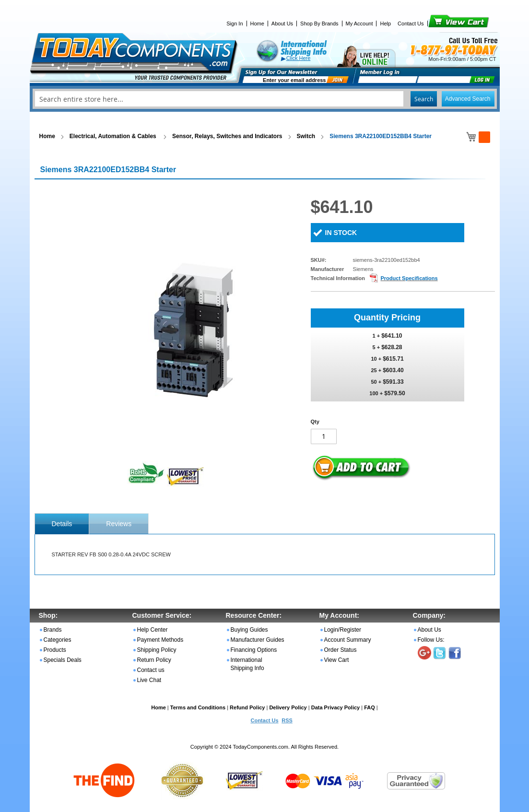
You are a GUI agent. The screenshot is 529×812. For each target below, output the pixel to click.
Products (55, 650)
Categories (58, 640)
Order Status (341, 650)
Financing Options (254, 650)
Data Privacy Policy (336, 707)
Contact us (151, 670)
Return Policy (154, 660)
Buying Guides (249, 630)
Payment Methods (160, 640)
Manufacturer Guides (258, 640)
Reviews (119, 524)
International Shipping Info (247, 664)
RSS (287, 720)
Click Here (299, 58)
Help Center (153, 630)
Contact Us (411, 24)
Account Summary (348, 640)
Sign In (235, 24)
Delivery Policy (288, 707)
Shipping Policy (157, 650)
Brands (53, 630)
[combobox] (265, 99)
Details (62, 524)
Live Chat (149, 680)
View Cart (442, 24)
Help (385, 24)
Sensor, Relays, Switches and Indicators (227, 136)
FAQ (370, 707)
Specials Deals (63, 660)
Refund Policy (247, 707)
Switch (306, 136)
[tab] (62, 524)
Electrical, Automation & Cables (114, 136)
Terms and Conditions (198, 707)
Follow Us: (431, 640)
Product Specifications (409, 278)
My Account (359, 24)
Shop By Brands (319, 24)
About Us (282, 24)
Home (257, 24)
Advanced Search (468, 99)
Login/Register (343, 630)
